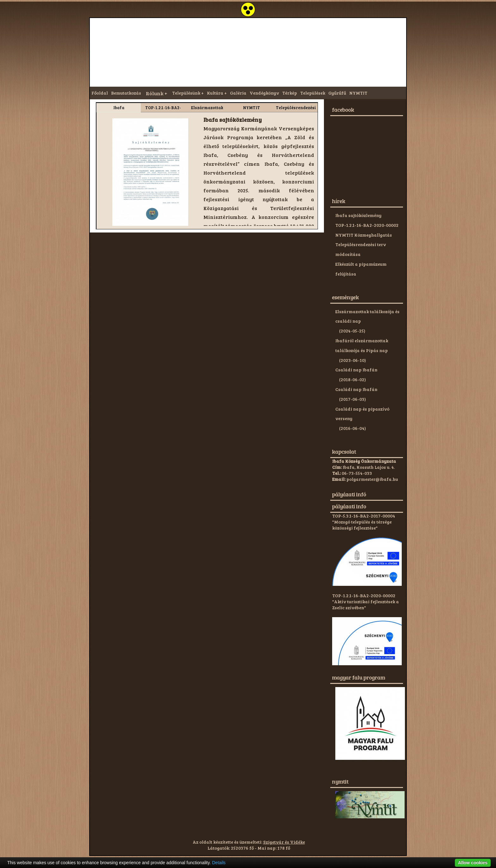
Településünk (186, 93)
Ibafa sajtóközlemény (358, 215)
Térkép (290, 93)
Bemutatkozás (126, 93)
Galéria (238, 93)
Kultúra (215, 93)
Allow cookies (473, 863)
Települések (313, 93)
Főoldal (100, 93)
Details (219, 863)
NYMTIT (358, 93)
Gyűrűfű (337, 93)
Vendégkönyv (264, 93)
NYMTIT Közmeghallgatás (364, 235)
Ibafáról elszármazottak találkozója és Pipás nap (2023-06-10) (362, 350)
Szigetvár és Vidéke (284, 842)
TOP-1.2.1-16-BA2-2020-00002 (367, 225)
